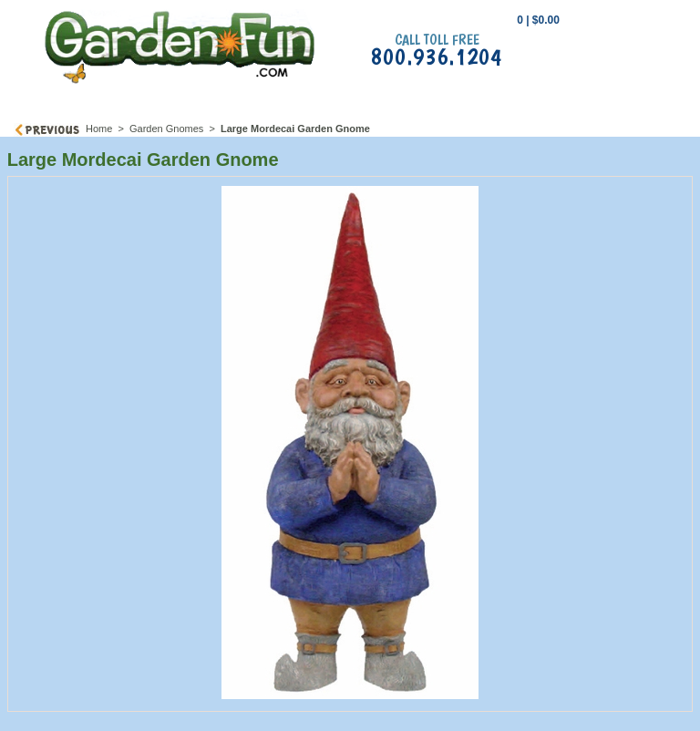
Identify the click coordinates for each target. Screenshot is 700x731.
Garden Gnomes (166, 129)
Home (99, 129)
